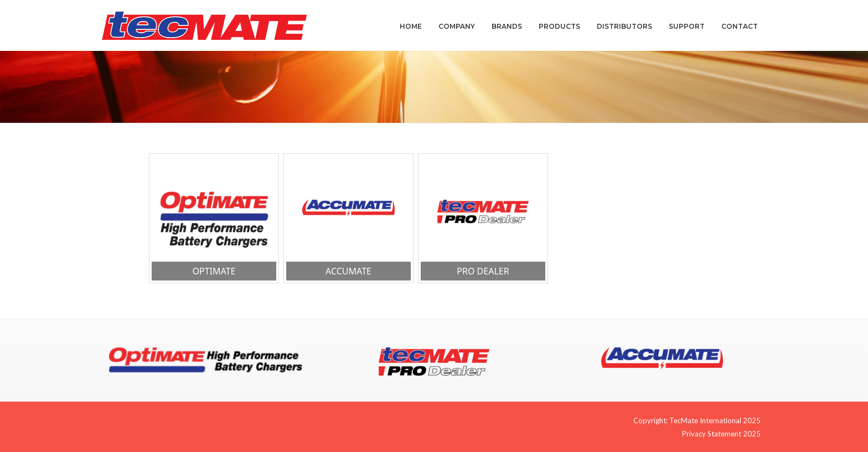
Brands (507, 26)
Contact (740, 26)
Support (687, 26)
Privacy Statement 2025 (721, 434)
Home (411, 26)
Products (559, 26)
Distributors (624, 26)
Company (457, 26)
